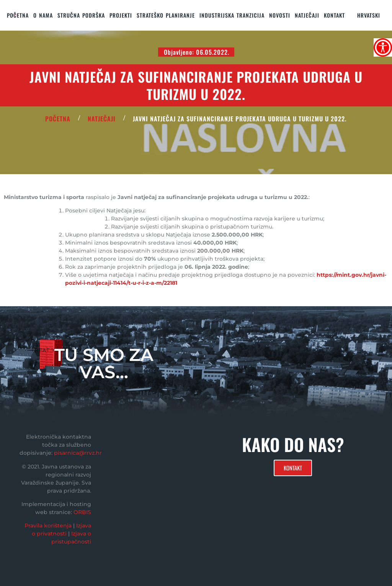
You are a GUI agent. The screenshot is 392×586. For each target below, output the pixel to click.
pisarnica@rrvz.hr (78, 453)
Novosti (280, 15)
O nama (43, 15)
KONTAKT (334, 15)
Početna (18, 15)
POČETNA (58, 119)
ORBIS (82, 512)
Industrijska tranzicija (232, 15)
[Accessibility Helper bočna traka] (383, 47)
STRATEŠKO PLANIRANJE (166, 15)
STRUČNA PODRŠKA (81, 15)
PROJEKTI (121, 15)
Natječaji (307, 15)
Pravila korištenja (48, 526)
